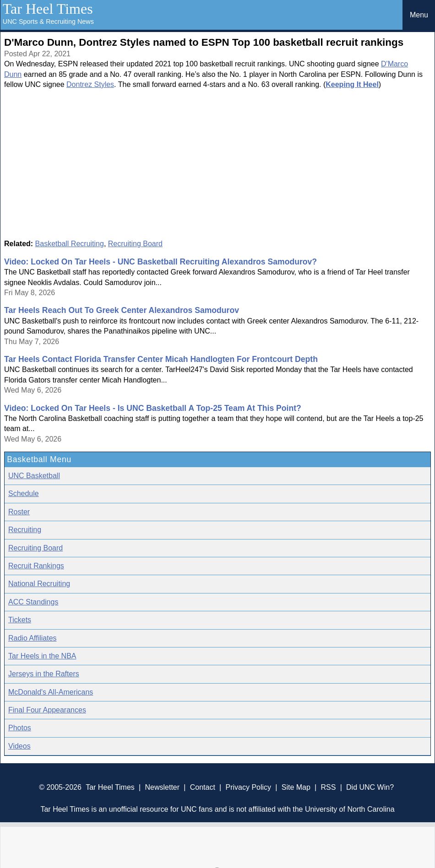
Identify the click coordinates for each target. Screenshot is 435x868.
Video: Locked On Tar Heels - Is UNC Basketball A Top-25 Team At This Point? (153, 408)
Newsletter (162, 787)
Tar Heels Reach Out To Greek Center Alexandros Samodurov (122, 310)
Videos (19, 746)
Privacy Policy (248, 787)
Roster (19, 512)
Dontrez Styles (90, 84)
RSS (328, 787)
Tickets (20, 620)
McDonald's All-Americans (51, 692)
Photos (20, 728)
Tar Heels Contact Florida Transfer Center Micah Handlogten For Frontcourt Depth (161, 359)
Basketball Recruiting (70, 244)
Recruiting (25, 530)
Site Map (296, 787)
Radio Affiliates (33, 638)
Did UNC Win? (370, 787)
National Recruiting (39, 584)
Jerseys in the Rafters (44, 674)
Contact (203, 787)
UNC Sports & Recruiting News (48, 22)
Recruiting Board (135, 244)
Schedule (24, 493)
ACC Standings (33, 602)
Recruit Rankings (36, 566)
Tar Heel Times (48, 9)
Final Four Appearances (47, 710)
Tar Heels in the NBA (42, 656)
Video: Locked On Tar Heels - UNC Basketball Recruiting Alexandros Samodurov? (160, 262)
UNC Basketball (34, 476)
